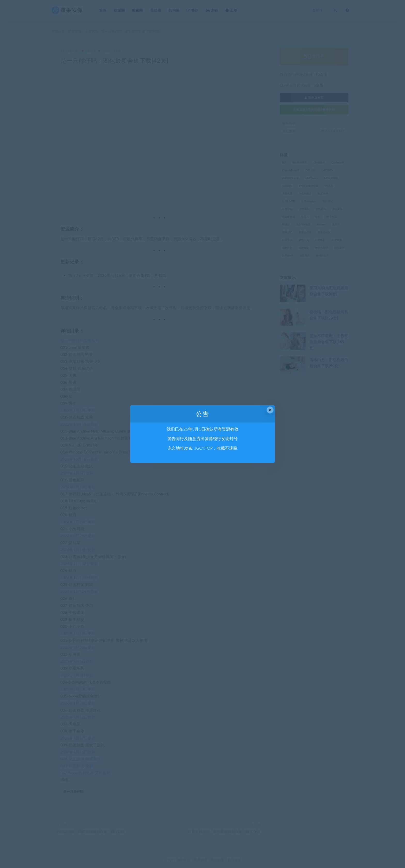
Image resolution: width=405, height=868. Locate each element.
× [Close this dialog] (270, 410)
